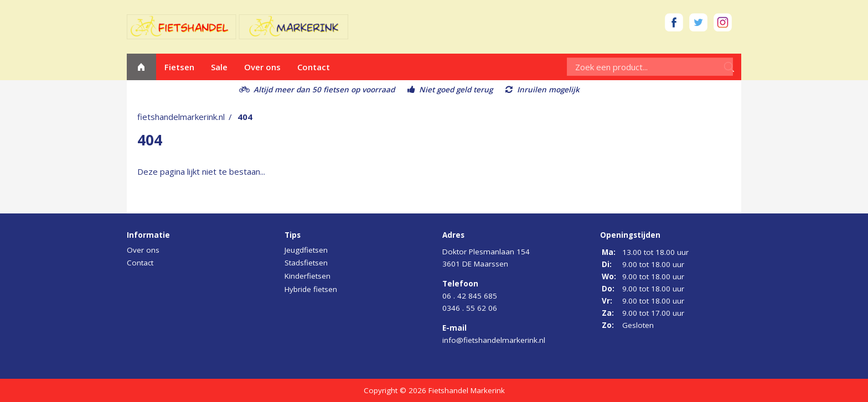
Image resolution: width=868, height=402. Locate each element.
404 (245, 117)
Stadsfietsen (306, 263)
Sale (219, 67)
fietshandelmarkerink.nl (181, 117)
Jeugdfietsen (306, 250)
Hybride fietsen (311, 289)
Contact (314, 67)
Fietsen (179, 67)
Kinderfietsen (308, 276)
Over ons (262, 67)
